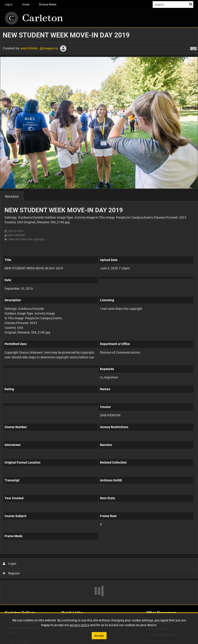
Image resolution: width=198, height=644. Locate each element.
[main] (99, 316)
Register (11, 573)
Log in (9, 4)
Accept (99, 636)
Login (10, 563)
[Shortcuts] (193, 48)
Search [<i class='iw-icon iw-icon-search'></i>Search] (191, 4)
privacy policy (80, 625)
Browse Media (48, 4)
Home (26, 4)
